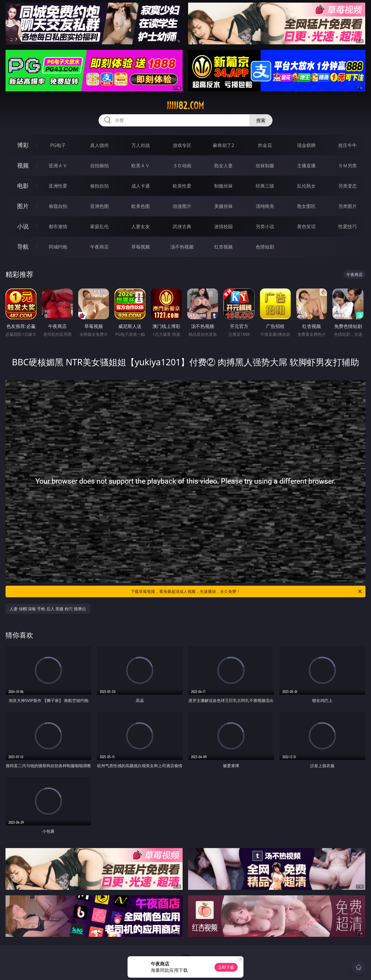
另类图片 (348, 206)
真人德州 (99, 145)
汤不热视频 (182, 247)
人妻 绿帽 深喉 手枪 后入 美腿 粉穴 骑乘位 (48, 609)
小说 (23, 226)
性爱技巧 (348, 226)
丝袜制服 (265, 166)
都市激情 (58, 226)
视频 (23, 165)
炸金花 (265, 145)
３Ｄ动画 (182, 166)
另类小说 (265, 226)
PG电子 (58, 145)
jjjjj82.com (185, 106)
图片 (23, 206)
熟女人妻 (223, 166)
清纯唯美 (265, 206)
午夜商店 (99, 247)
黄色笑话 (306, 226)
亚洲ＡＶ (58, 166)
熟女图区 (306, 206)
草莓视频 (141, 247)
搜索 (261, 120)
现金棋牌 (306, 145)
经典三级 (265, 186)
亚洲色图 (99, 206)
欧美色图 (141, 206)
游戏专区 (182, 145)
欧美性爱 (182, 186)
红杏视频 (223, 247)
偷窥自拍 (58, 206)
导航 (23, 247)
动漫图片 (182, 206)
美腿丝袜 (223, 206)
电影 (23, 186)
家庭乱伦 (99, 226)
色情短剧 (265, 247)
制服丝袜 (223, 186)
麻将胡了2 (223, 145)
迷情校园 (223, 226)
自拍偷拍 (99, 166)
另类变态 (348, 186)
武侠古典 (182, 226)
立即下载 (226, 967)
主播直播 (306, 166)
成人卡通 (141, 186)
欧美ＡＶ (141, 166)
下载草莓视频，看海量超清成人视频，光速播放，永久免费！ (247, 591)
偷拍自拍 (99, 186)
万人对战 (141, 145)
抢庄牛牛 (348, 145)
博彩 (23, 145)
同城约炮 (58, 247)
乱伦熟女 (306, 186)
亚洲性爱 (58, 186)
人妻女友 (141, 226)
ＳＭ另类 (348, 166)
